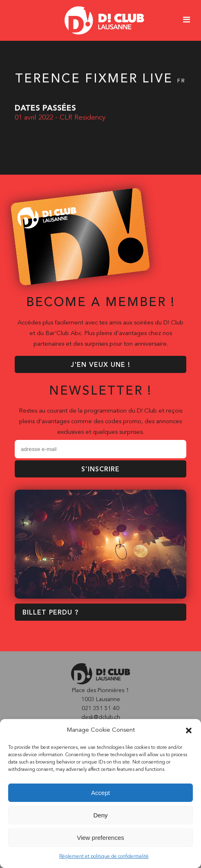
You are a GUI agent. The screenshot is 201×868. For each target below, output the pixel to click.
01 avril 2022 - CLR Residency (60, 118)
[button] (189, 730)
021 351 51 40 (100, 708)
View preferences (100, 838)
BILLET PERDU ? (50, 613)
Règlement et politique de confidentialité (104, 857)
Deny (100, 815)
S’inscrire (100, 470)
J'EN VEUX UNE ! (100, 365)
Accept (100, 793)
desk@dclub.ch (101, 717)
